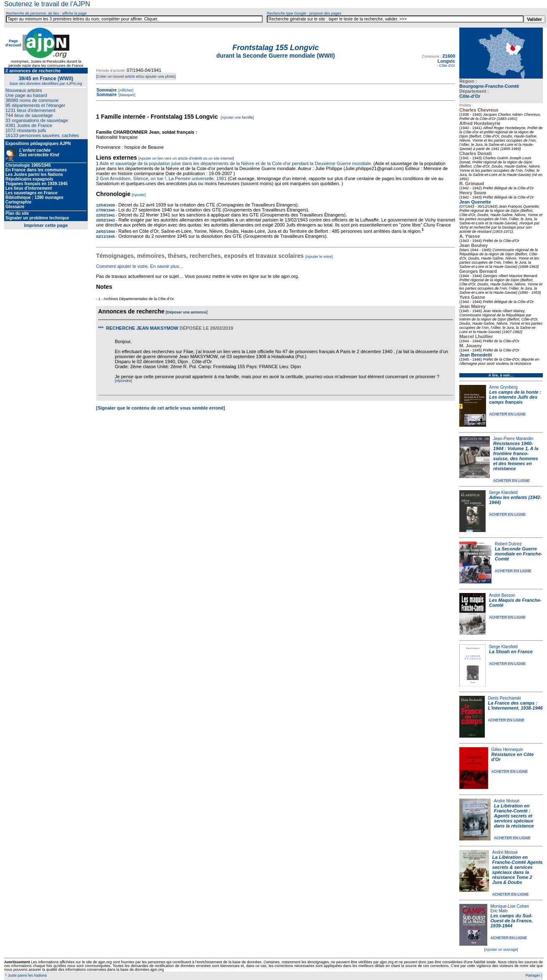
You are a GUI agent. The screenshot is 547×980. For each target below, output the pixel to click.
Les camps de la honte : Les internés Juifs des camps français (515, 397)
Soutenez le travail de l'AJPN (47, 4)
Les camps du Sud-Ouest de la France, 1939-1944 (512, 921)
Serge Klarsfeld (503, 493)
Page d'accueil (13, 43)
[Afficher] (125, 90)
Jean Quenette (475, 202)
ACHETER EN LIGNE (508, 414)
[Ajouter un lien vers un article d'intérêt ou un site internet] (186, 158)
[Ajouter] (139, 195)
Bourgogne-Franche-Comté (489, 86)
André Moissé (507, 801)
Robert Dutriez (508, 544)
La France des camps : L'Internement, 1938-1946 (515, 705)
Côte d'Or (447, 66)
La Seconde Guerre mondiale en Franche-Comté (519, 554)
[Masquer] (126, 95)
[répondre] (123, 381)
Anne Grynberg (504, 387)
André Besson (502, 595)
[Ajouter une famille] (237, 117)
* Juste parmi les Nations (25, 975)
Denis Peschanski (505, 698)
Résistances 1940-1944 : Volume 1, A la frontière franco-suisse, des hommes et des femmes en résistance (516, 456)
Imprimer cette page (46, 225)
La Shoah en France (511, 652)
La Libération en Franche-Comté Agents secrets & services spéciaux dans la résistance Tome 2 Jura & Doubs (518, 870)
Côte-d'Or (470, 96)
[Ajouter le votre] (319, 257)
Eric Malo (499, 911)
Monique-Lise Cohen (510, 906)
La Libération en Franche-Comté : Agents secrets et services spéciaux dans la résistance (514, 816)
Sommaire (106, 90)
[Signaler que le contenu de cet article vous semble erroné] (161, 408)
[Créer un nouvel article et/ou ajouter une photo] (136, 76)
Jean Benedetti (476, 355)
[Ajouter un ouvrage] (501, 949)
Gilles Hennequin (507, 750)
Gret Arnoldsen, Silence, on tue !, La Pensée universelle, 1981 (163, 178)
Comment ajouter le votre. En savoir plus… (140, 266)
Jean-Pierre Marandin (513, 439)
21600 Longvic (446, 59)
